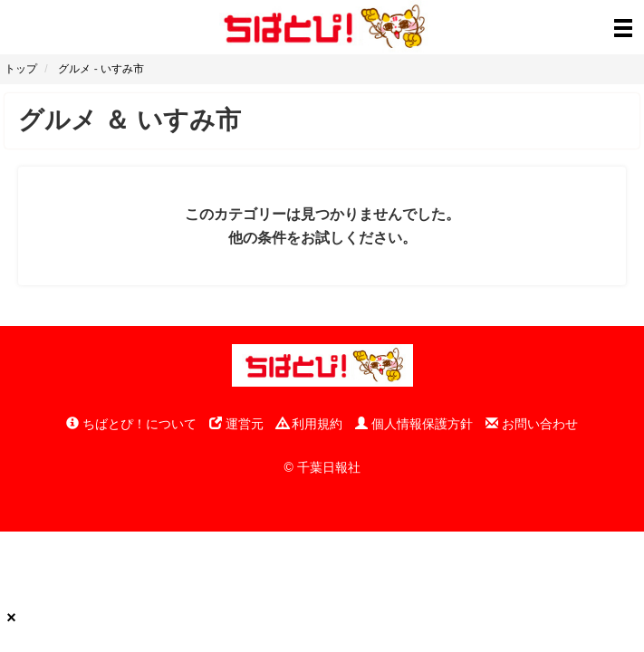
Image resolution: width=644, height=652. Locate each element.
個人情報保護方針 (414, 424)
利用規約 (310, 424)
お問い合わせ (532, 424)
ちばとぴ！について (131, 424)
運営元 (236, 424)
